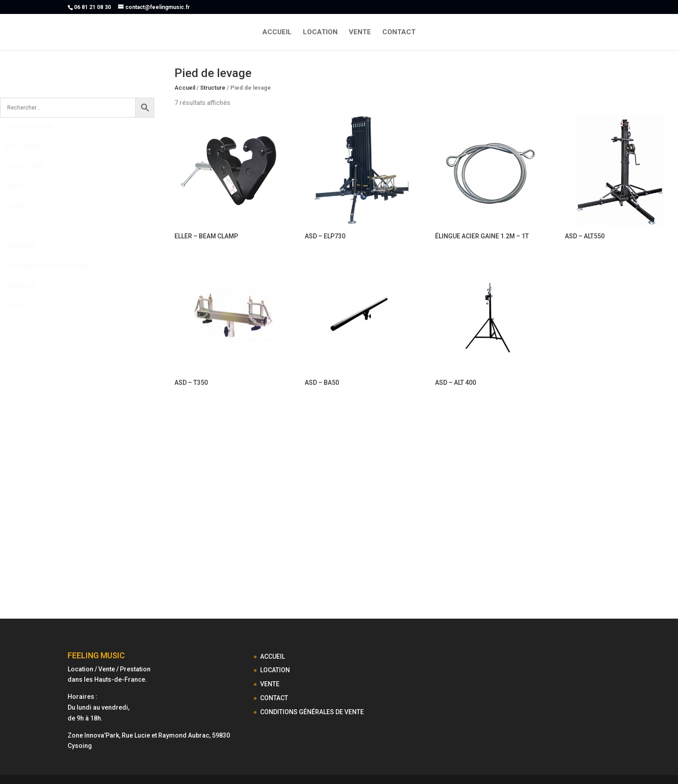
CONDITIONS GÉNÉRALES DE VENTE (312, 712)
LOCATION (320, 32)
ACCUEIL (277, 32)
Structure (213, 88)
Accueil (185, 88)
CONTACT (399, 32)
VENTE (360, 32)
